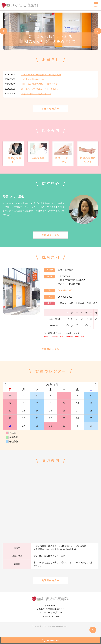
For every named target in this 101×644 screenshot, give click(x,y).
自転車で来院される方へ (33, 79)
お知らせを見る (50, 109)
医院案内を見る (50, 352)
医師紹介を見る (50, 237)
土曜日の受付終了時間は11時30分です (39, 84)
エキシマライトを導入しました (36, 94)
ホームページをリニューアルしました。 (40, 89)
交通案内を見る (50, 584)
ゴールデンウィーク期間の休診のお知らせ (41, 75)
